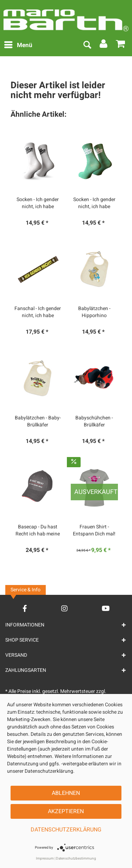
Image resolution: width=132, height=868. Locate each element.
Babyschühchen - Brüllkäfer (94, 422)
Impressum (45, 859)
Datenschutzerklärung (66, 830)
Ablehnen (66, 793)
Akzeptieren (66, 811)
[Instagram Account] (64, 608)
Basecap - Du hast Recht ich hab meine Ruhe (38, 531)
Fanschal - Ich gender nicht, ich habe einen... (38, 312)
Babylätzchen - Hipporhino (94, 312)
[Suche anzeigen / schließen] (87, 45)
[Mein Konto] (104, 45)
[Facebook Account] (25, 608)
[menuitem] (18, 45)
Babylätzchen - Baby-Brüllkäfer (38, 422)
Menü (18, 45)
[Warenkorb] (121, 45)
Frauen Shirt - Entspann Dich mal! (94, 531)
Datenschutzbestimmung (76, 859)
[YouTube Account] (106, 608)
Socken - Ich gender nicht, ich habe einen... (38, 203)
